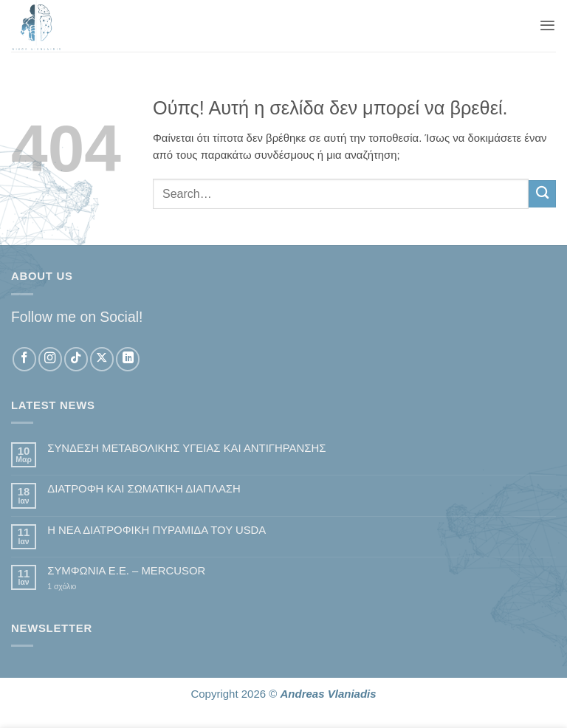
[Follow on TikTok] (76, 359)
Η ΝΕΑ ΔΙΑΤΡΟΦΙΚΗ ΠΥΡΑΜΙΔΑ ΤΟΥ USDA (157, 530)
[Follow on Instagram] (50, 359)
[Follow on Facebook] (24, 359)
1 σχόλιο (84, 587)
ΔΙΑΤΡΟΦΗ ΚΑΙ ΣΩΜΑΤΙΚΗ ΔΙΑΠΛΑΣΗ (144, 489)
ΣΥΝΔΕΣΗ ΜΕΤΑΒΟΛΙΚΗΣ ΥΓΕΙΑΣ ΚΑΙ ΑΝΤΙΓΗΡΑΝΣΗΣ (186, 448)
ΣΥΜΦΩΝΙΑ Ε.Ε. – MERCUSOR (126, 571)
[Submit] (542, 194)
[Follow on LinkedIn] (128, 359)
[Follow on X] (102, 359)
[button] (547, 25)
